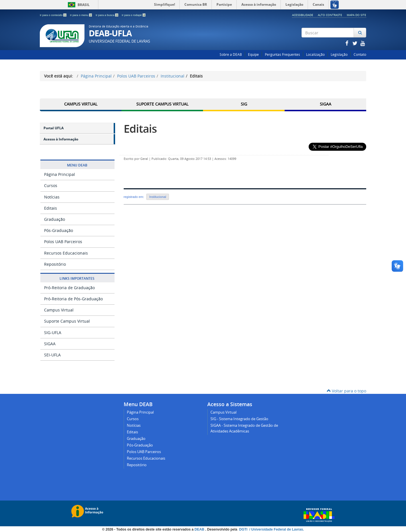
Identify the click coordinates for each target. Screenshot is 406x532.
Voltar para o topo (346, 391)
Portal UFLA (54, 128)
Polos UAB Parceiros (136, 76)
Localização (315, 54)
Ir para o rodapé (134, 15)
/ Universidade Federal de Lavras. (276, 529)
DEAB (200, 529)
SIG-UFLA (53, 332)
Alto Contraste (330, 15)
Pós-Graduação (59, 230)
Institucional (173, 76)
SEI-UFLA (52, 355)
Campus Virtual (81, 104)
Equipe (253, 54)
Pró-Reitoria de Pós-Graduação (73, 299)
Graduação (55, 219)
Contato (360, 54)
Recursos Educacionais (66, 253)
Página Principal (96, 76)
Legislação (339, 54)
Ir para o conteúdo (53, 15)
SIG (244, 104)
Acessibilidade (303, 15)
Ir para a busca (107, 15)
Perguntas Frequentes (282, 54)
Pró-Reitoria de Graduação (69, 288)
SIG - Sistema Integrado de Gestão (239, 419)
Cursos (51, 185)
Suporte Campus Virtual (162, 104)
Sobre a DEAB (231, 54)
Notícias (52, 197)
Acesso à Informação (61, 139)
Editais (51, 208)
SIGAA (326, 104)
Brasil (78, 5)
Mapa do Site (356, 15)
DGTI (244, 529)
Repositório (55, 264)
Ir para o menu (81, 15)
